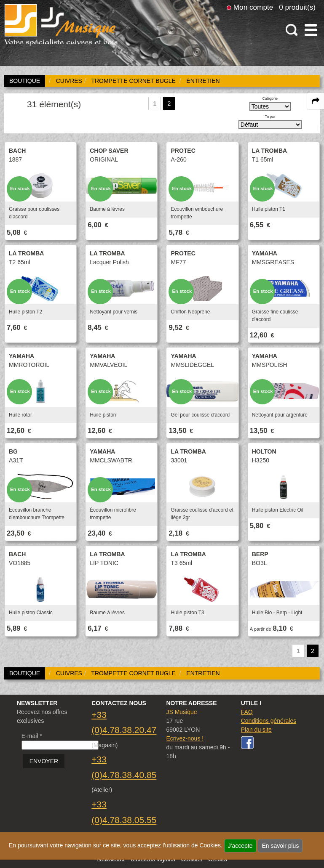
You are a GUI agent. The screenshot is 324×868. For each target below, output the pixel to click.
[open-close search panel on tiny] (292, 30)
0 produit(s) (297, 7)
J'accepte (240, 846)
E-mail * (32, 736)
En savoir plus (280, 846)
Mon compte (253, 7)
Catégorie (270, 98)
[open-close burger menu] (311, 30)
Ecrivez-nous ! (185, 738)
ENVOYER (44, 761)
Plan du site (256, 730)
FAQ (247, 712)
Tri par (270, 117)
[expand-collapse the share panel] (316, 101)
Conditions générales (269, 721)
